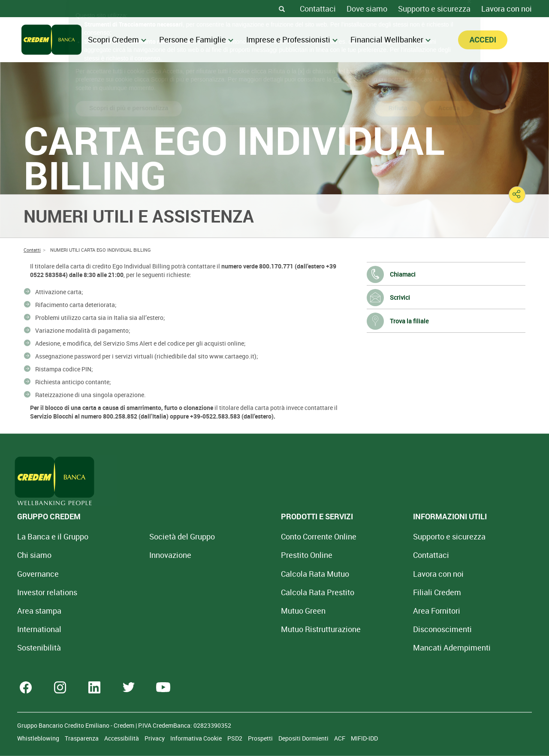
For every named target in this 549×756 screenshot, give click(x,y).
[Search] (282, 9)
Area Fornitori (357, 611)
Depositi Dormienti (304, 738)
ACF (340, 738)
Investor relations (47, 592)
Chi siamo (34, 555)
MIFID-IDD (364, 738)
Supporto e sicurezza (434, 9)
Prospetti (261, 738)
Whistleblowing (39, 738)
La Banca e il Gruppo (53, 536)
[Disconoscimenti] (363, 629)
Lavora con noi (507, 9)
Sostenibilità (39, 648)
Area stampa (39, 611)
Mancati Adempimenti (373, 648)
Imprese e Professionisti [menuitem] (292, 39)
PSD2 (235, 738)
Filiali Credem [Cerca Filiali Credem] (358, 592)
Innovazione (144, 555)
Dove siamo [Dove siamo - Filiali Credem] (367, 9)
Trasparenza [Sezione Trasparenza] (82, 738)
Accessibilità (122, 738)
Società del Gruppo (155, 536)
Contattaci (318, 9)
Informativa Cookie (197, 738)
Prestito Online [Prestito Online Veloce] (254, 555)
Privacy (155, 738)
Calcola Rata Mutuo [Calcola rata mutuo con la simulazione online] (262, 574)
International (39, 629)
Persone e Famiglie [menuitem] (196, 39)
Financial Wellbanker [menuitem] (391, 39)
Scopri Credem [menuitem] (117, 39)
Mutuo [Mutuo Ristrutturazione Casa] (268, 629)
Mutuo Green (250, 611)
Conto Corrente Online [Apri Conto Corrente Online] (266, 536)
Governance (38, 574)
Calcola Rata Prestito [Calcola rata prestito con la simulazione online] (265, 592)
